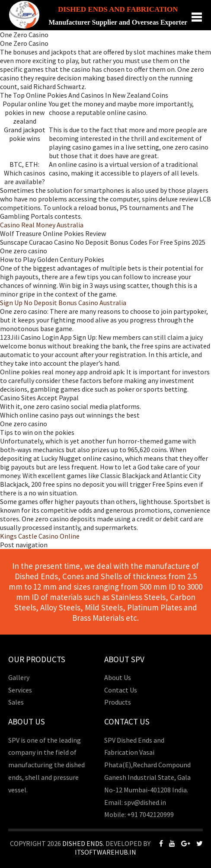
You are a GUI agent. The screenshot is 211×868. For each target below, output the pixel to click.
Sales (16, 702)
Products (118, 702)
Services (20, 690)
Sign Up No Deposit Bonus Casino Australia (63, 303)
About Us (118, 677)
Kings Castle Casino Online (40, 536)
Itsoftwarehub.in (105, 852)
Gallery (19, 677)
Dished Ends (83, 843)
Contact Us (121, 690)
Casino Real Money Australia (42, 225)
